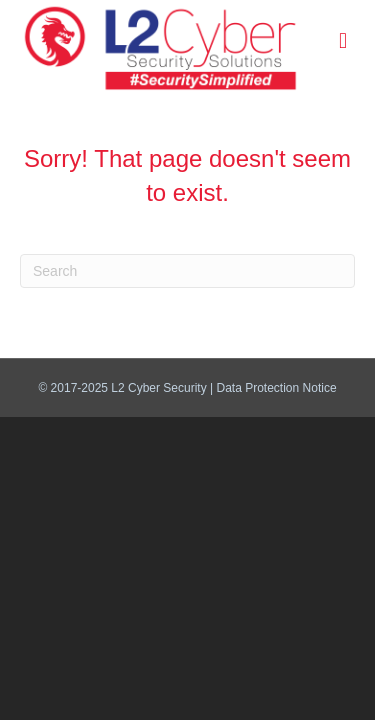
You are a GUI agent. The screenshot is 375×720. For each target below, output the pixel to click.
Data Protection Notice (277, 388)
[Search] (187, 271)
